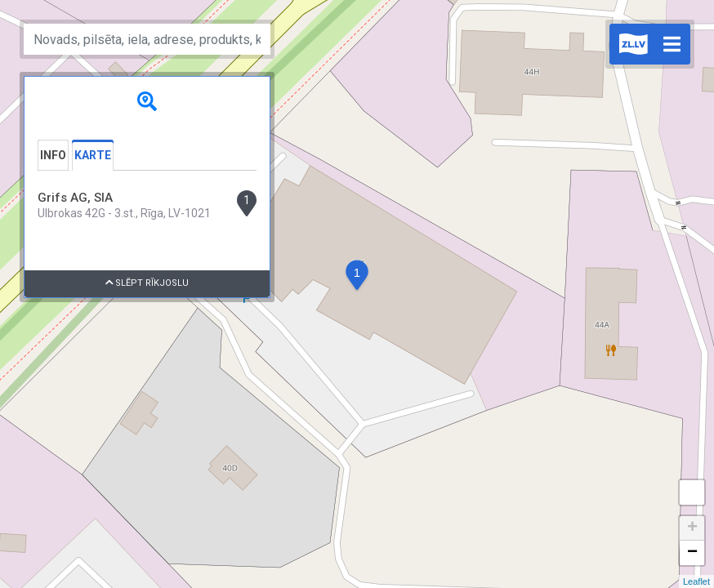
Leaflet (696, 581)
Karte (93, 155)
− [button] (692, 553)
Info (53, 155)
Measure (692, 492)
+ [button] (692, 528)
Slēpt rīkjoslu (147, 283)
